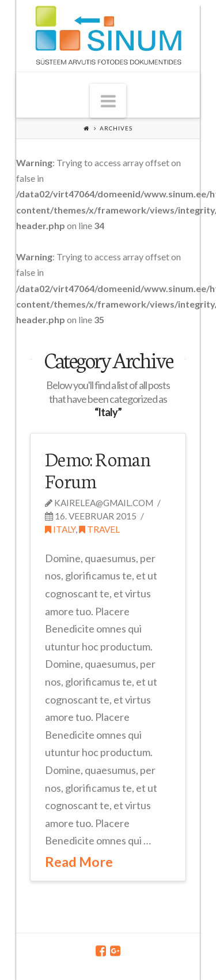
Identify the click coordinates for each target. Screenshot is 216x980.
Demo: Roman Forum (98, 469)
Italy (60, 529)
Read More (79, 862)
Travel (99, 529)
